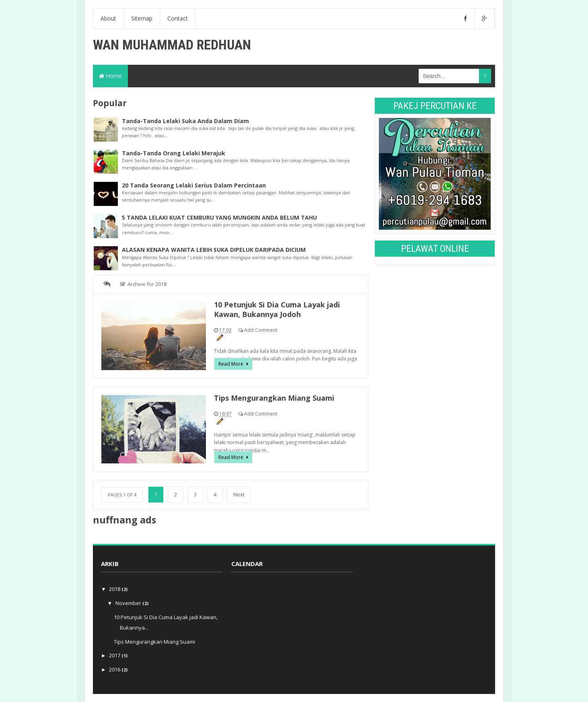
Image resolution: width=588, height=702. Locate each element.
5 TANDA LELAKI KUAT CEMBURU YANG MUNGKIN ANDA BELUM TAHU (219, 217)
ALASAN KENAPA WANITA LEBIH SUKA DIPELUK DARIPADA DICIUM (214, 250)
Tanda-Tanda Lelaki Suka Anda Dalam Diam (185, 121)
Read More (231, 364)
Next (239, 494)
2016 (115, 669)
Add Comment (261, 330)
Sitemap (142, 18)
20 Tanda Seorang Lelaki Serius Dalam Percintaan (194, 185)
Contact (178, 18)
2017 (115, 655)
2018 (115, 589)
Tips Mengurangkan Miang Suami (274, 398)
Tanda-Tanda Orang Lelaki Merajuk (174, 153)
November (129, 603)
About (108, 18)
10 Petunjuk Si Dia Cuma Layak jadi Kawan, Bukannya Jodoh (277, 309)
